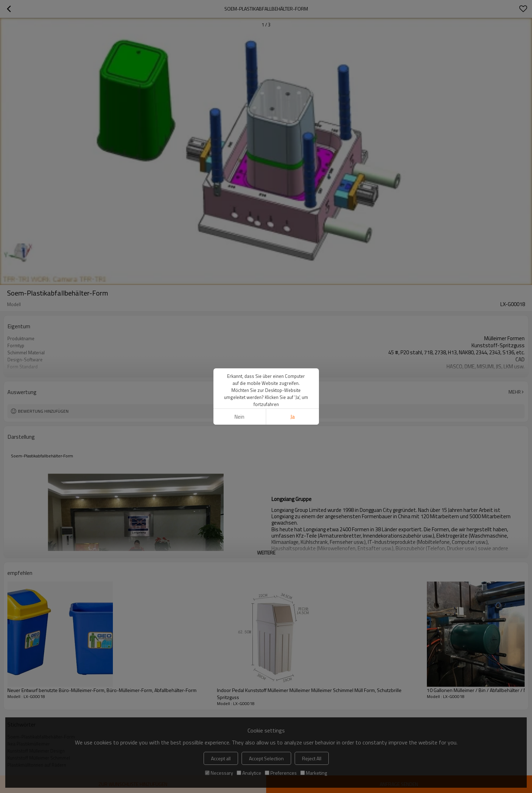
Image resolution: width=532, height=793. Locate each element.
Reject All (312, 758)
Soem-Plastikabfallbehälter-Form (42, 456)
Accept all (221, 758)
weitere (266, 372)
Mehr (515, 392)
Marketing (314, 773)
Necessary (219, 773)
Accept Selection (266, 758)
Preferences (281, 773)
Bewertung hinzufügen (43, 411)
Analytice (249, 773)
